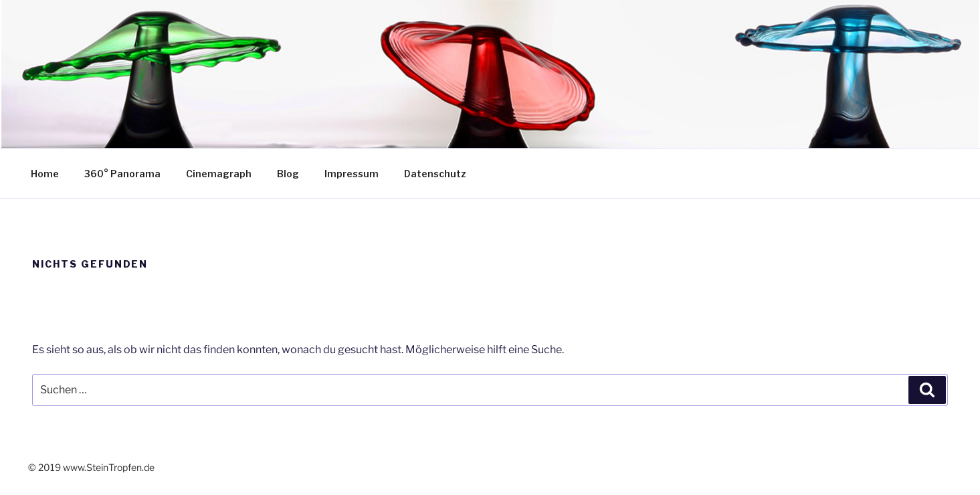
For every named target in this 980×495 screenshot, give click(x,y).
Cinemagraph (219, 174)
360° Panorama (122, 174)
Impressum (352, 174)
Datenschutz (435, 174)
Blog (288, 174)
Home (45, 174)
